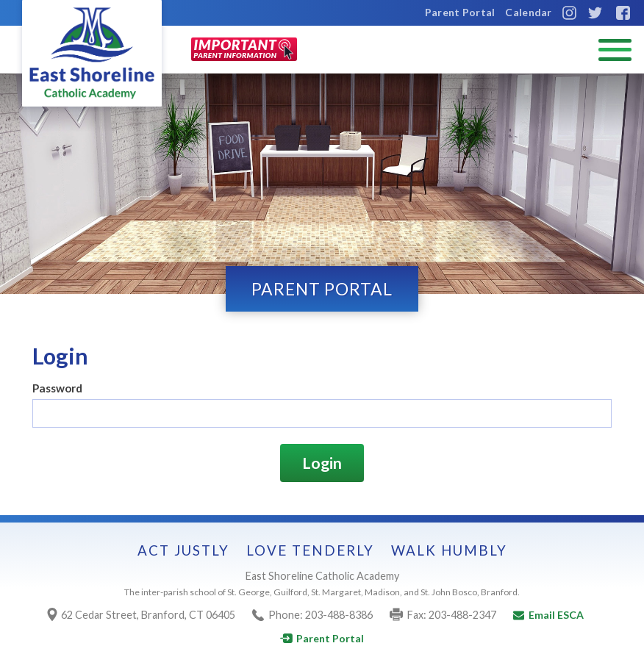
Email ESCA (548, 615)
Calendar (528, 12)
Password (57, 388)
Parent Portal (460, 12)
